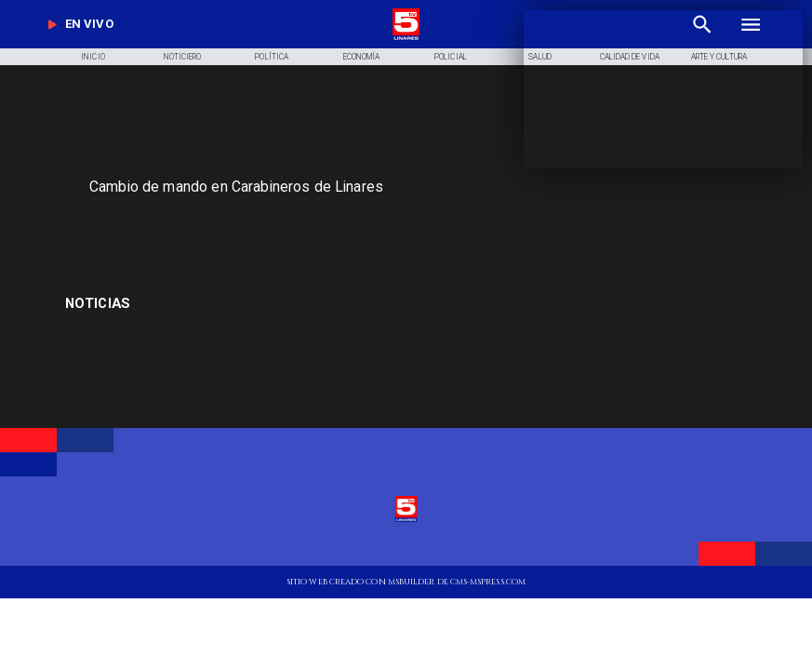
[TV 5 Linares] (272, 226)
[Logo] (406, 38)
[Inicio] (93, 57)
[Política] (272, 57)
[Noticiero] (183, 57)
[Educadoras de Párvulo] (179, 304)
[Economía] (361, 57)
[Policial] (451, 57)
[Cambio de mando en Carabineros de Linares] (313, 187)
